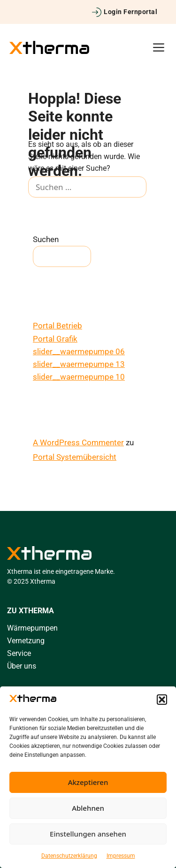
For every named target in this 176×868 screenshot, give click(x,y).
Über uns (22, 666)
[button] (162, 700)
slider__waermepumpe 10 (79, 377)
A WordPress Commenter (78, 442)
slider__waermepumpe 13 (79, 364)
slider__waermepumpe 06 (79, 351)
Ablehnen (88, 808)
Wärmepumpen (32, 628)
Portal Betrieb (57, 326)
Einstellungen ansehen (88, 834)
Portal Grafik (55, 339)
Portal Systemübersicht (75, 457)
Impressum (121, 856)
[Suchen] (42, 209)
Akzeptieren (88, 782)
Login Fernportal (130, 12)
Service (19, 653)
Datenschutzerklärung (69, 856)
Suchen (46, 239)
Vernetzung (26, 641)
